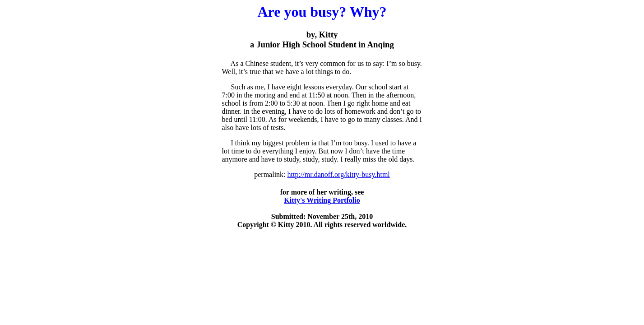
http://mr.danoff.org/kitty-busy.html (339, 174)
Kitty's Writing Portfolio (322, 200)
